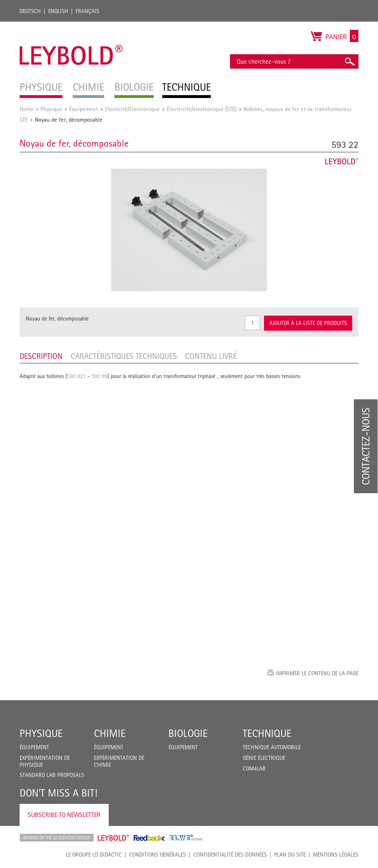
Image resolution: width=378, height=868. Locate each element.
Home (27, 109)
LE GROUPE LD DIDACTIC (94, 855)
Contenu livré (211, 356)
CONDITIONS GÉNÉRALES (158, 855)
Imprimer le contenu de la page (317, 673)
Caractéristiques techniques (124, 356)
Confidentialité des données (230, 855)
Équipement (84, 109)
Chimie (110, 733)
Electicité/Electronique (132, 109)
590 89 (100, 376)
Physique (51, 109)
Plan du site (290, 855)
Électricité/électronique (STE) (202, 109)
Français (87, 11)
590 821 (76, 376)
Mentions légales (336, 855)
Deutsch (30, 11)
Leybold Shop (114, 838)
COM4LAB (254, 768)
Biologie (188, 733)
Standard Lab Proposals (52, 775)
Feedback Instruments (149, 838)
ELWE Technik (186, 838)
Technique (267, 733)
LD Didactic (57, 838)
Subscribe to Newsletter (64, 815)
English (58, 11)
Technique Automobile (272, 747)
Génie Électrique (264, 758)
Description (41, 356)
